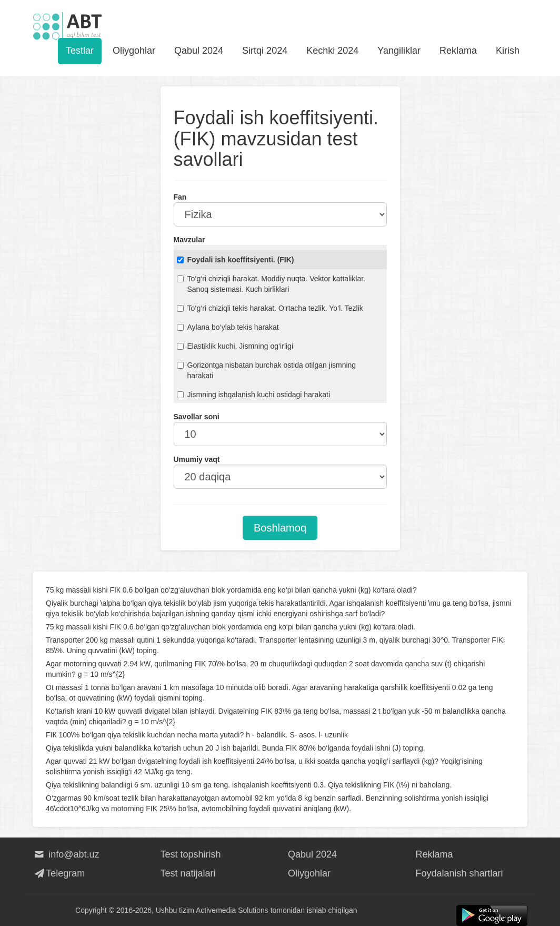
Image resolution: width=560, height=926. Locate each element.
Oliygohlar (134, 51)
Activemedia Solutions (232, 910)
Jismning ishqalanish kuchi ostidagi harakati (254, 395)
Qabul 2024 (199, 51)
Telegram (59, 873)
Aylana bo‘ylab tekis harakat (228, 327)
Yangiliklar (399, 51)
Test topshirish (191, 854)
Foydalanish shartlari (459, 873)
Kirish (508, 51)
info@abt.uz (66, 854)
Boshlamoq (280, 528)
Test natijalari (188, 873)
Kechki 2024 (332, 51)
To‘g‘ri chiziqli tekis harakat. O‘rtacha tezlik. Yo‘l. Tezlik (270, 308)
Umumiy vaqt (197, 459)
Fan (180, 197)
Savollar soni (197, 417)
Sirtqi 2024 (265, 51)
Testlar (80, 51)
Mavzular (189, 240)
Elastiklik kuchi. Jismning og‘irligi (235, 346)
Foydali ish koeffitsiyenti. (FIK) (236, 260)
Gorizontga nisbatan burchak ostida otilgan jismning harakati (267, 370)
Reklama (458, 51)
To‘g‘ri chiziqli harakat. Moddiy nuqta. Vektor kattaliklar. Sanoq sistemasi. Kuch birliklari (271, 284)
